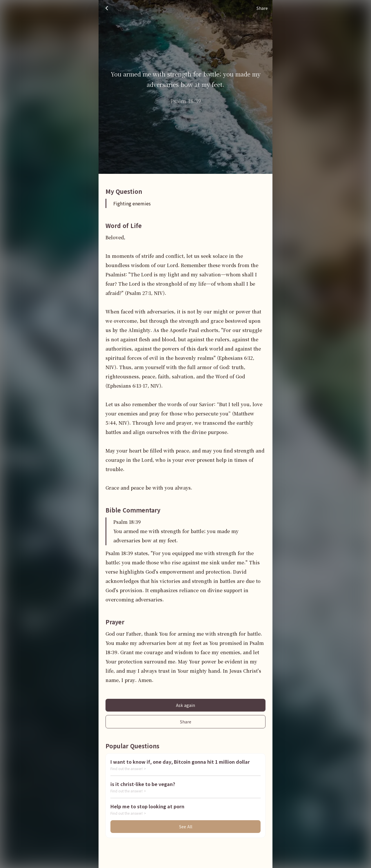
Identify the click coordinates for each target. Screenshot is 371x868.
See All (186, 827)
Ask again (185, 705)
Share (186, 722)
